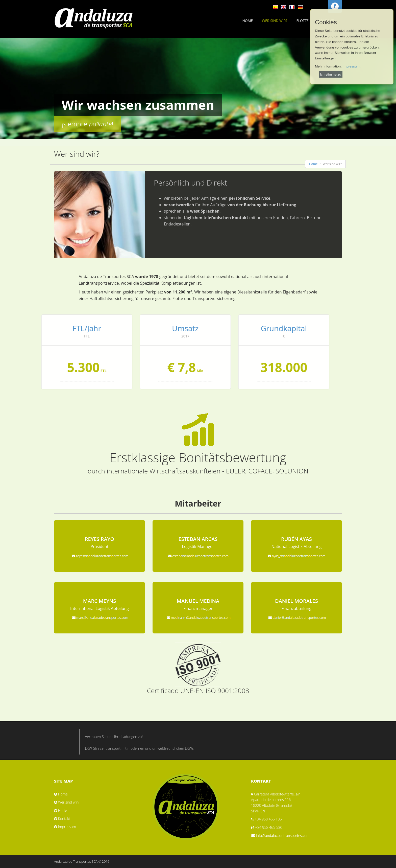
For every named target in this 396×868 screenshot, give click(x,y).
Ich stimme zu (331, 74)
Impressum (351, 66)
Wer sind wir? (275, 21)
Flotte (303, 21)
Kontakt (64, 819)
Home (247, 21)
